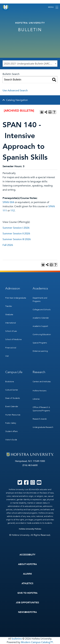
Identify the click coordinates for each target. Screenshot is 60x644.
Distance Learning (40, 351)
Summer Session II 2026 (16, 234)
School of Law (11, 331)
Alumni (27, 574)
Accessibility (28, 555)
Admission (13, 288)
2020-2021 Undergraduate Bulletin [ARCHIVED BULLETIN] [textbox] (31, 64)
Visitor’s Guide (11, 440)
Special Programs (40, 343)
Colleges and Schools (42, 310)
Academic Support (40, 326)
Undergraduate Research (43, 427)
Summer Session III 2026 (17, 239)
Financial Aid (11, 348)
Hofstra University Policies (30, 529)
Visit (7, 356)
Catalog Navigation (17, 100)
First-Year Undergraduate (16, 298)
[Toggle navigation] (53, 7)
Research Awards (40, 419)
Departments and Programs (40, 300)
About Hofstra (28, 564)
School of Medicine (13, 339)
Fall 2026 (8, 245)
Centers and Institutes (42, 382)
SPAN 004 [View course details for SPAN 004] (8, 202)
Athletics (27, 583)
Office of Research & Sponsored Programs (41, 409)
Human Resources (13, 415)
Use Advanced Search (15, 91)
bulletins (17, 639)
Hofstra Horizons (40, 391)
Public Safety (11, 423)
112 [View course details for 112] (13, 211)
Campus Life (14, 372)
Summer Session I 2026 (16, 228)
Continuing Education (42, 334)
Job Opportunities (27, 603)
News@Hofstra (28, 612)
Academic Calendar (41, 318)
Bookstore (10, 382)
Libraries (36, 399)
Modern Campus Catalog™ (37, 642)
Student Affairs (11, 431)
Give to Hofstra (28, 593)
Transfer (9, 306)
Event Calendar (12, 406)
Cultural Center (12, 390)
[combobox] (30, 64)
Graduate (9, 314)
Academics (40, 288)
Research (39, 372)
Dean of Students (13, 398)
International (11, 323)
